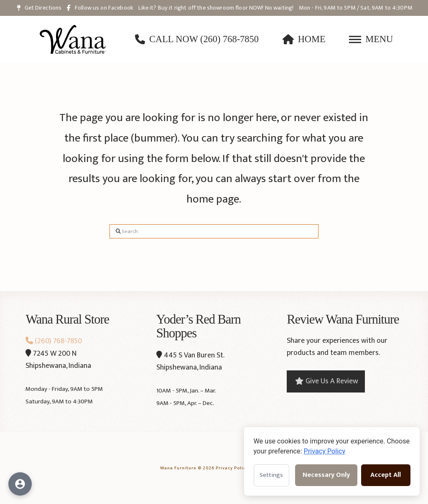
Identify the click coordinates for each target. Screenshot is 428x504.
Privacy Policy (232, 468)
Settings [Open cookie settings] (271, 475)
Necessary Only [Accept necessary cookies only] (326, 475)
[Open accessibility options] (20, 484)
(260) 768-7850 (54, 341)
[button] (371, 39)
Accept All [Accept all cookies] (386, 475)
